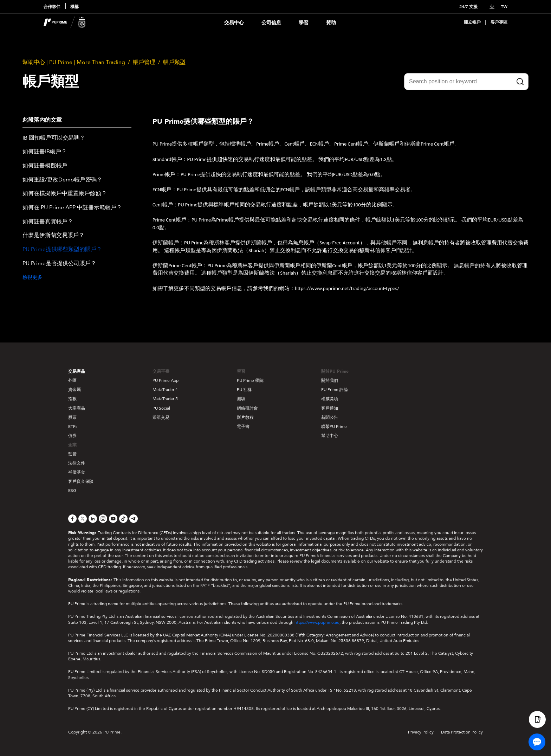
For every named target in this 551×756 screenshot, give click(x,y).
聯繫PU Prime (334, 427)
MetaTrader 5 (165, 399)
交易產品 (77, 371)
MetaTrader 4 (165, 390)
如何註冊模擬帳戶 (45, 166)
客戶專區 (499, 22)
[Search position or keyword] (466, 82)
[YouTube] (113, 519)
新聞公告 (330, 417)
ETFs (73, 427)
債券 (72, 436)
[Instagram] (103, 519)
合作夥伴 (52, 7)
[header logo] (65, 22)
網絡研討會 (247, 408)
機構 (74, 7)
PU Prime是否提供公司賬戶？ (59, 264)
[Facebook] (72, 519)
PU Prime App (166, 380)
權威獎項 (330, 399)
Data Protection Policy (462, 732)
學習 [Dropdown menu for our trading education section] (304, 23)
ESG (72, 491)
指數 (72, 399)
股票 (72, 417)
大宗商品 (77, 408)
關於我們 (330, 380)
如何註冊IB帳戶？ (45, 152)
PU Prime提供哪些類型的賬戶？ (62, 250)
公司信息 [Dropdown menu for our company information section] (271, 23)
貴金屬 (74, 390)
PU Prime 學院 (250, 380)
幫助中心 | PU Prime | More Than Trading (74, 62)
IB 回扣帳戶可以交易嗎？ (54, 138)
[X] (83, 519)
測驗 (241, 399)
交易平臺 (161, 371)
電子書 (243, 427)
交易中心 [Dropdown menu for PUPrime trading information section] (234, 23)
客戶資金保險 (81, 481)
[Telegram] (134, 519)
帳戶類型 (174, 62)
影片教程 (245, 417)
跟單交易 (161, 417)
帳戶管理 (144, 62)
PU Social (161, 408)
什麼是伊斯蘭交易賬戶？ (53, 236)
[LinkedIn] (93, 519)
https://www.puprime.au (317, 622)
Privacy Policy (421, 732)
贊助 (331, 23)
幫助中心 (330, 436)
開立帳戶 (472, 22)
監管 (72, 454)
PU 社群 (244, 390)
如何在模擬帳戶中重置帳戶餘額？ (65, 194)
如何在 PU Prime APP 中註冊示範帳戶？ (72, 208)
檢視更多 (32, 277)
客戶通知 (330, 408)
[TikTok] (123, 519)
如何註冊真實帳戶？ (48, 222)
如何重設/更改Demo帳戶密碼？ (62, 180)
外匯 (72, 380)
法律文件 (77, 463)
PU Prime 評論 (335, 390)
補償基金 (77, 472)
